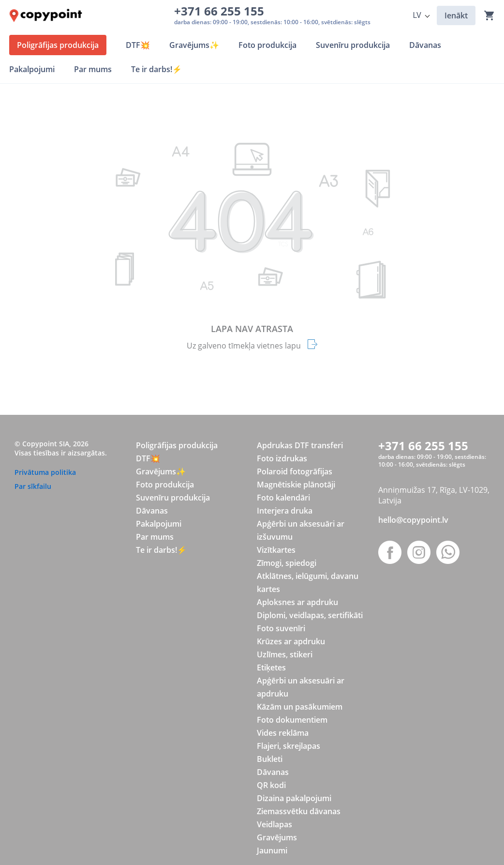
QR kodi (271, 785)
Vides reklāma (283, 733)
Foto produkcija (165, 485)
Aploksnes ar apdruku (297, 602)
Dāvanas (152, 511)
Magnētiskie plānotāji (296, 485)
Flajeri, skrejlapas (289, 746)
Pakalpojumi (159, 524)
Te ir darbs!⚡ (161, 550)
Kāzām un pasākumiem (300, 707)
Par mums (155, 537)
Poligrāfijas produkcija (177, 445)
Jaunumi (272, 850)
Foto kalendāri (283, 498)
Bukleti (270, 759)
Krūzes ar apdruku (291, 641)
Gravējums (277, 837)
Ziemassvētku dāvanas (299, 811)
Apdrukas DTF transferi (300, 445)
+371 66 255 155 (222, 11)
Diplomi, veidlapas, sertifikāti (310, 615)
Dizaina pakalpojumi (294, 798)
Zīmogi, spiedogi (287, 563)
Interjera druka (285, 511)
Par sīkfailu (33, 486)
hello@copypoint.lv (413, 520)
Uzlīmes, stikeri (285, 654)
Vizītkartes (276, 550)
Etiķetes (271, 668)
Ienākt (456, 15)
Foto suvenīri (281, 628)
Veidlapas (274, 824)
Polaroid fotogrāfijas (295, 471)
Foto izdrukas (282, 458)
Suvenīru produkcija (173, 498)
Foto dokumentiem (292, 720)
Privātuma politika (45, 472)
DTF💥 (148, 458)
